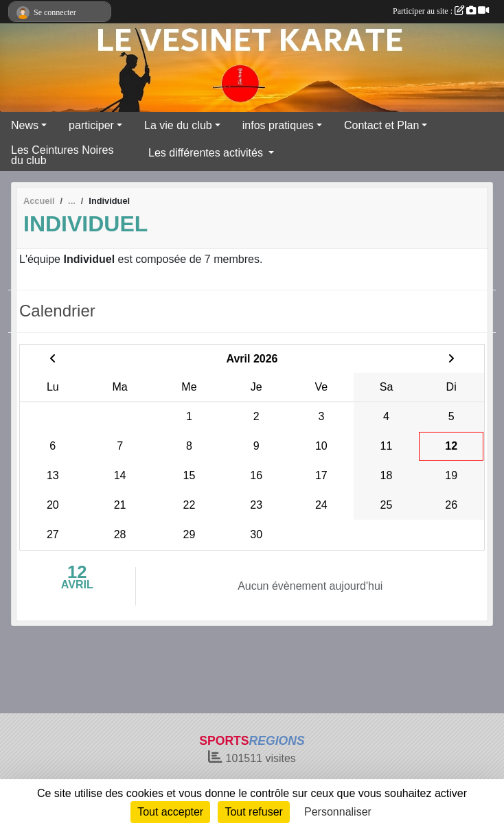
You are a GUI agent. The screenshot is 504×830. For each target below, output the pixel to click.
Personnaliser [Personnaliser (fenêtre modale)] (338, 812)
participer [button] (91, 125)
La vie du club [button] (178, 125)
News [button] (25, 125)
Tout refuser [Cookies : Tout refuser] (253, 812)
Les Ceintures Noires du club (62, 155)
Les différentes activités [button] (207, 153)
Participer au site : (441, 11)
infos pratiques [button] (278, 125)
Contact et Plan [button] (381, 125)
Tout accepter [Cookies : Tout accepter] (170, 812)
